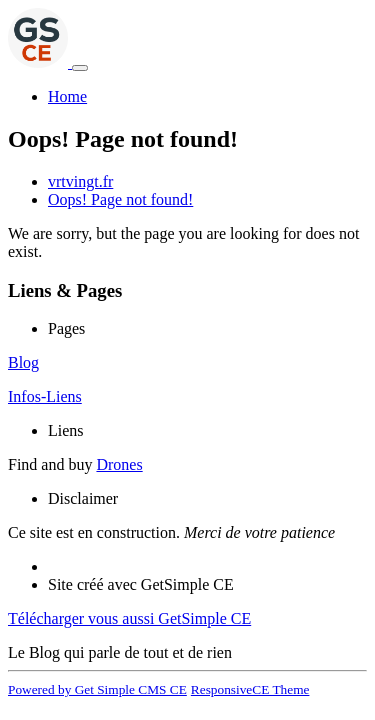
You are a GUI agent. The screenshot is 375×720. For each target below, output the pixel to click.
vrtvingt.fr (80, 181)
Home (67, 96)
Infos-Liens (45, 396)
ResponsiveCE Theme (250, 689)
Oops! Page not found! (120, 199)
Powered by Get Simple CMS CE (97, 689)
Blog (23, 362)
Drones (119, 464)
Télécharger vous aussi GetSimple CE (129, 618)
